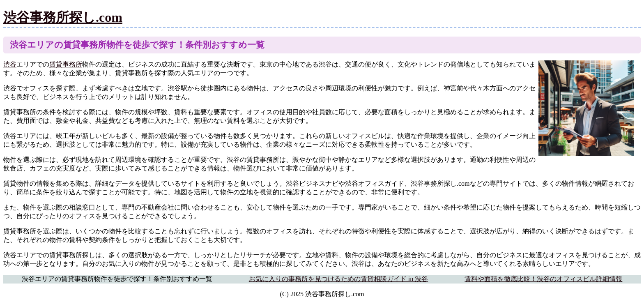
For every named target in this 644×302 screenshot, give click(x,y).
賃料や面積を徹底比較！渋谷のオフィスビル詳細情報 (543, 279)
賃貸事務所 (66, 64)
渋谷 (10, 64)
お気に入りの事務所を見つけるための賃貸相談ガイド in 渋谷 (338, 279)
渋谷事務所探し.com (63, 17)
